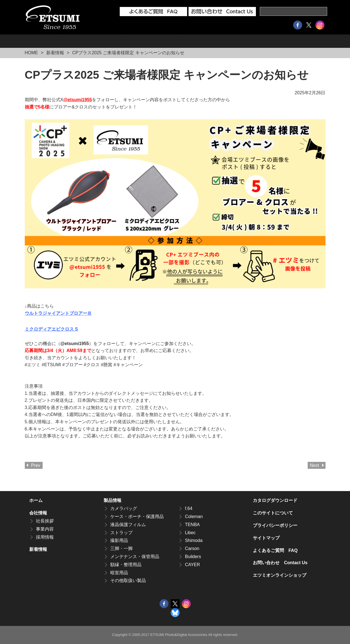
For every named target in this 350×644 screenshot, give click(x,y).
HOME (31, 53)
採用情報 (152, 41)
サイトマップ (266, 538)
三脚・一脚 (121, 548)
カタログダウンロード (293, 41)
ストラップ (121, 533)
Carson (192, 548)
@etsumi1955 (78, 100)
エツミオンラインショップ (221, 41)
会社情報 (93, 41)
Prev (36, 465)
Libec (190, 533)
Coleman (194, 517)
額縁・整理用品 (126, 565)
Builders (193, 557)
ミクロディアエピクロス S (51, 329)
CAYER (192, 565)
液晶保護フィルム (128, 525)
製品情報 (44, 41)
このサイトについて (273, 513)
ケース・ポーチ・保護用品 (137, 517)
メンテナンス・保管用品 (135, 557)
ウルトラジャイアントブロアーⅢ (58, 313)
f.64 (189, 508)
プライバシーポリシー (275, 525)
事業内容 (45, 529)
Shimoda (194, 540)
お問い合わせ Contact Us (280, 563)
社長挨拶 (45, 521)
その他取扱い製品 (128, 580)
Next (314, 465)
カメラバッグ (124, 508)
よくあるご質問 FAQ (275, 550)
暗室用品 (119, 573)
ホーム (36, 500)
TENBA (192, 525)
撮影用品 (119, 540)
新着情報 (55, 53)
